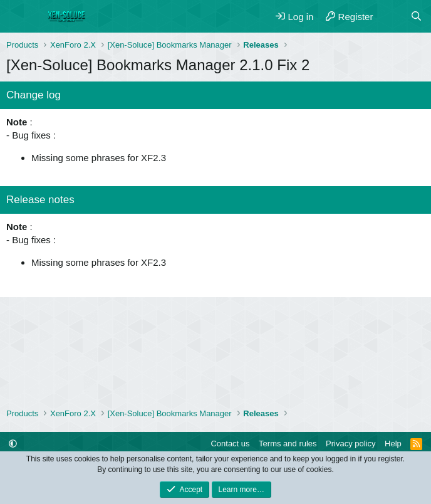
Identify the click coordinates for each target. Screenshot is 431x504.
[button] (13, 444)
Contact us (230, 444)
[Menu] (17, 16)
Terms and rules (288, 444)
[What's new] (391, 17)
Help (393, 444)
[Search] (416, 17)
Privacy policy (351, 444)
